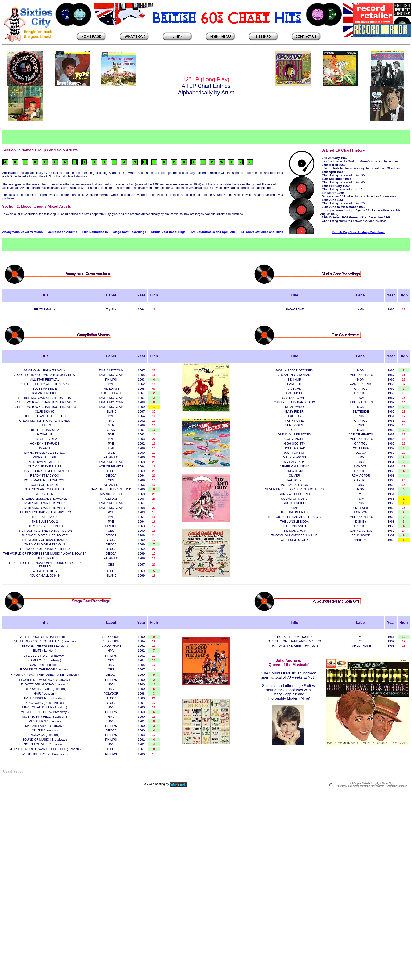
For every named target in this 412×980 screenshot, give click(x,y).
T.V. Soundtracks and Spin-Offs (213, 232)
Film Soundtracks (95, 232)
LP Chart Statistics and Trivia (262, 232)
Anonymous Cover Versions (22, 232)
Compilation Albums (62, 232)
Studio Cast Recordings (168, 232)
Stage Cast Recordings (129, 232)
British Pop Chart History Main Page (359, 232)
